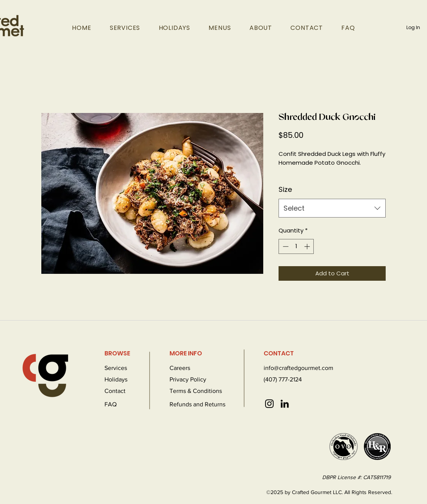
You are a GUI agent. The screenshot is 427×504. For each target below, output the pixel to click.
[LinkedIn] (285, 404)
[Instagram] (269, 404)
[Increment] (308, 246)
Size (285, 189)
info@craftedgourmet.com (298, 368)
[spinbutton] (296, 246)
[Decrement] (285, 246)
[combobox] (332, 208)
